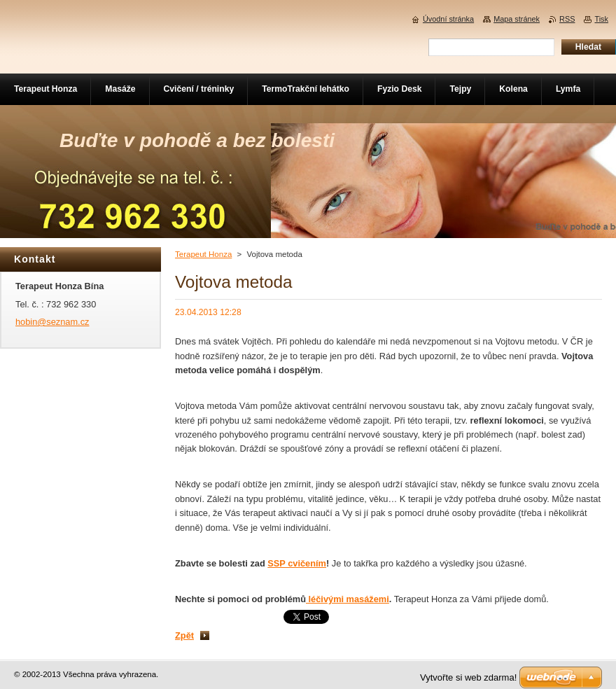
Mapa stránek (517, 19)
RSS (567, 19)
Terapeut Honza (203, 254)
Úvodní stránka (448, 19)
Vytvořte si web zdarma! (468, 677)
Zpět (184, 635)
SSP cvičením (297, 563)
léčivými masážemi (348, 599)
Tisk (601, 19)
